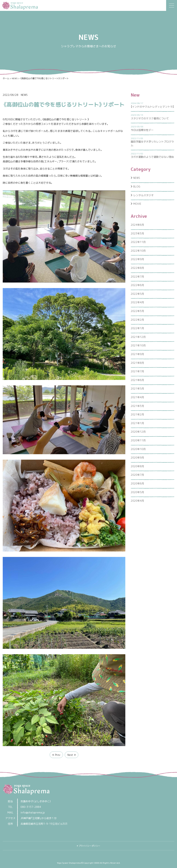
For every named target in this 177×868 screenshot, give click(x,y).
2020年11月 (138, 440)
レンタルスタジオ (143, 195)
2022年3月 (137, 311)
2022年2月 (137, 320)
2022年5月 (137, 294)
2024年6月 (137, 225)
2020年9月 (137, 458)
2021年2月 (137, 414)
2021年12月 (138, 337)
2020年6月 (137, 483)
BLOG (137, 187)
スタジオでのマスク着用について (150, 118)
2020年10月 (138, 449)
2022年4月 (137, 302)
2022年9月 (137, 259)
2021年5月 (137, 389)
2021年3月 (137, 406)
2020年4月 (137, 501)
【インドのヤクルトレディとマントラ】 (152, 107)
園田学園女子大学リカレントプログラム (152, 143)
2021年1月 (137, 423)
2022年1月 (137, 328)
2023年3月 (137, 233)
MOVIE (137, 204)
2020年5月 (137, 492)
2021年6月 (137, 380)
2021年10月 (138, 345)
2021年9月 (137, 354)
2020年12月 (138, 432)
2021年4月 (137, 397)
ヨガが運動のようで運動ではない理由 (152, 157)
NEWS (24, 95)
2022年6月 (137, 285)
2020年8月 (137, 466)
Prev (58, 755)
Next (70, 755)
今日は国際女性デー (142, 130)
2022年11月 (138, 242)
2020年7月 (137, 475)
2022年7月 (137, 277)
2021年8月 (137, 363)
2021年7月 (137, 371)
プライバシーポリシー (89, 846)
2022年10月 (138, 251)
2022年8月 (137, 268)
